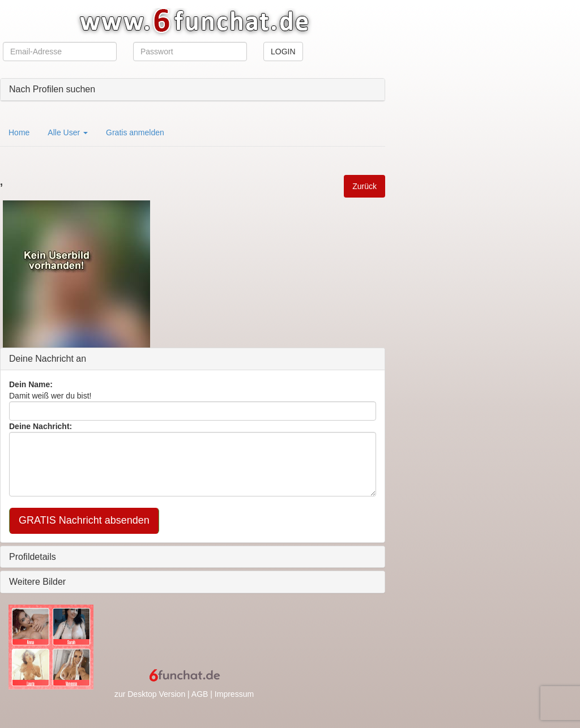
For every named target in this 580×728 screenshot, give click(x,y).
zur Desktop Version (150, 694)
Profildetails (33, 557)
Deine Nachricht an (48, 359)
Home (19, 132)
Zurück (364, 186)
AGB (200, 694)
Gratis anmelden (135, 132)
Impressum (234, 694)
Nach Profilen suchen (52, 89)
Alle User (68, 132)
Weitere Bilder (37, 582)
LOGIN (283, 52)
